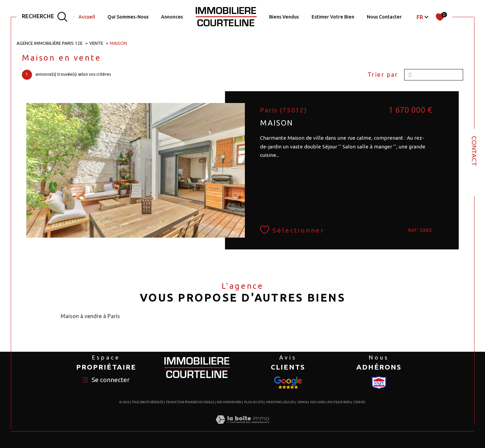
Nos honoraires (229, 402)
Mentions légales (280, 402)
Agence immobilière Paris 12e (50, 43)
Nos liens (317, 402)
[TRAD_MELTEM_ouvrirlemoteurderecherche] (45, 17)
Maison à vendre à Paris (90, 316)
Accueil (87, 17)
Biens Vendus (284, 17)
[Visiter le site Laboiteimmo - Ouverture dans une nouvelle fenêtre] (242, 427)
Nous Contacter (384, 17)
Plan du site (254, 402)
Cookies (359, 402)
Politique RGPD (339, 402)
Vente (96, 43)
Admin (302, 402)
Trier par (383, 74)
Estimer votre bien (333, 17)
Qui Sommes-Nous (128, 17)
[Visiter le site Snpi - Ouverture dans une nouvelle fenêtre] (288, 383)
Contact (474, 151)
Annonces (172, 17)
